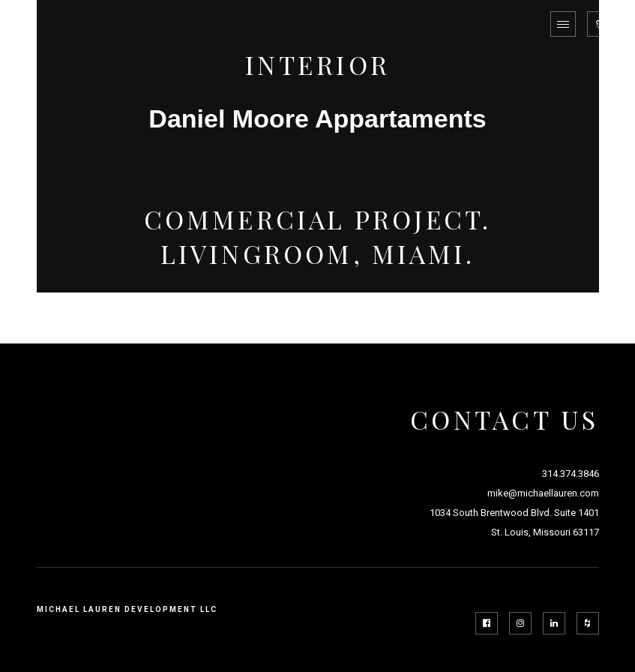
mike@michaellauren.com (543, 493)
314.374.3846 (571, 474)
